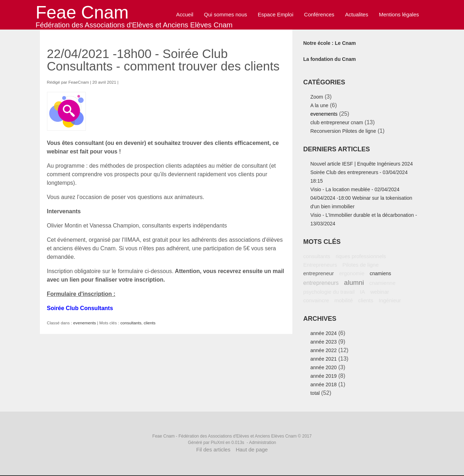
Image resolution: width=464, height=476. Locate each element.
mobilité (344, 300)
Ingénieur (390, 300)
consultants (131, 323)
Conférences (319, 14)
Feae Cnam (82, 12)
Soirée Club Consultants (80, 308)
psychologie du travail (329, 292)
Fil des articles (213, 449)
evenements (85, 323)
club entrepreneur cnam (337, 122)
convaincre (316, 300)
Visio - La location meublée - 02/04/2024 (355, 189)
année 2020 (323, 367)
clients (150, 323)
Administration (262, 443)
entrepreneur (318, 273)
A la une (319, 105)
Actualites (357, 14)
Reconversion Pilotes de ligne (343, 131)
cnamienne (382, 283)
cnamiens (380, 273)
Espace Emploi (276, 14)
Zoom (317, 97)
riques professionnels (361, 256)
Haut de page (252, 449)
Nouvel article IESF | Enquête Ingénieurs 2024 (361, 164)
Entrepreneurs (320, 265)
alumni (354, 283)
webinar (380, 292)
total (316, 393)
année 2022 (323, 350)
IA (363, 292)
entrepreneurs (321, 283)
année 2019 (323, 376)
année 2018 (323, 385)
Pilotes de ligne (361, 265)
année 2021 (323, 359)
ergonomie (352, 273)
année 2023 (323, 342)
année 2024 (323, 333)
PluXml (218, 443)
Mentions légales (399, 14)
